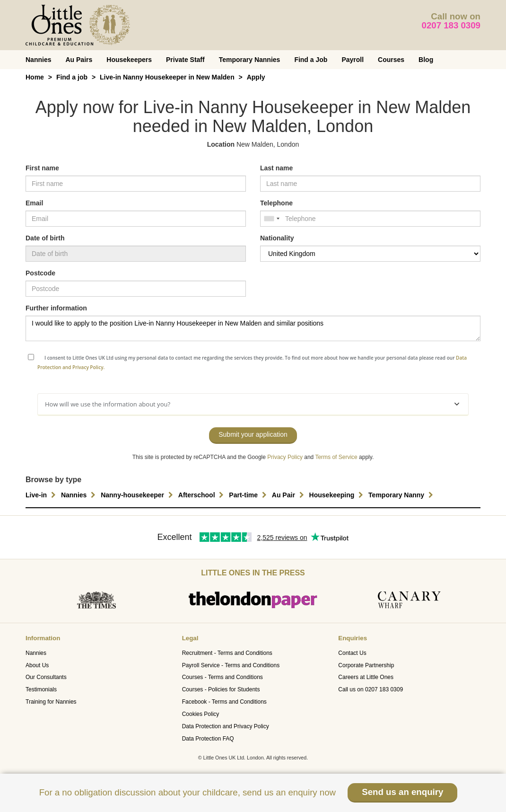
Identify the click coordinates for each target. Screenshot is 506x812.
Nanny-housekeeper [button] (138, 495)
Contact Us (352, 653)
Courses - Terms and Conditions (222, 677)
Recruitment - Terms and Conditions (227, 653)
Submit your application (253, 434)
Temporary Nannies (250, 60)
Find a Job (311, 60)
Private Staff (185, 60)
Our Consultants (46, 677)
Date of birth (45, 238)
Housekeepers (129, 60)
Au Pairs (79, 60)
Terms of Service (336, 457)
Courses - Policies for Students (221, 689)
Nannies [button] (79, 495)
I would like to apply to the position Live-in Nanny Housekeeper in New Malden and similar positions (253, 328)
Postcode (40, 273)
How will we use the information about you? (252, 404)
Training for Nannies (51, 702)
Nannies (38, 60)
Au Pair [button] (289, 495)
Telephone (276, 203)
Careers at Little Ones (366, 677)
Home (35, 77)
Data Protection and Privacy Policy (226, 726)
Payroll (353, 60)
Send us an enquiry (402, 792)
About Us (37, 665)
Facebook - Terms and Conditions (224, 702)
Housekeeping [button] (338, 495)
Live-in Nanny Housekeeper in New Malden (167, 77)
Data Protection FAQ (208, 739)
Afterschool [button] (202, 495)
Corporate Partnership (366, 665)
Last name (276, 168)
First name (42, 168)
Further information (56, 308)
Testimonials (41, 689)
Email (34, 203)
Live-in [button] (42, 495)
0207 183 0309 (451, 25)
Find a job (72, 77)
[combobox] (271, 219)
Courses (391, 60)
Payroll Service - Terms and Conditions (231, 665)
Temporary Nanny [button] (402, 495)
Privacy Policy (285, 457)
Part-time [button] (249, 495)
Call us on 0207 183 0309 (371, 689)
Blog (426, 60)
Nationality (277, 238)
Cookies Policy (201, 714)
